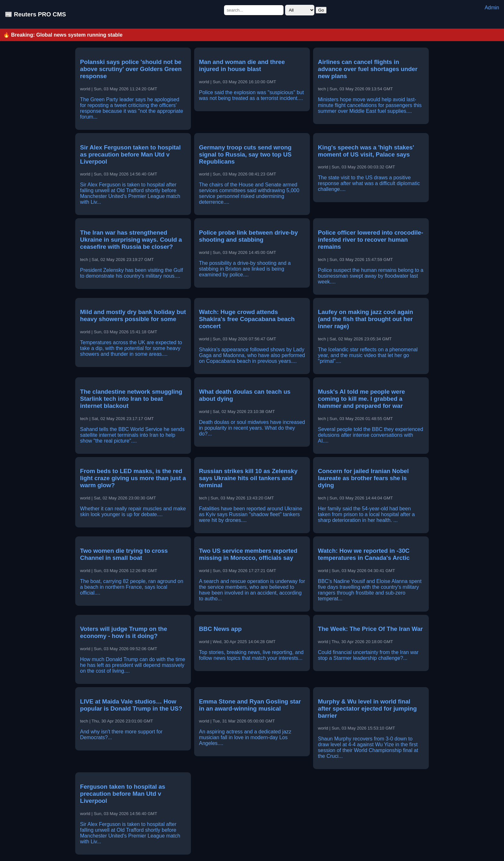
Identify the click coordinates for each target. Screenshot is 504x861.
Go (321, 10)
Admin (492, 8)
